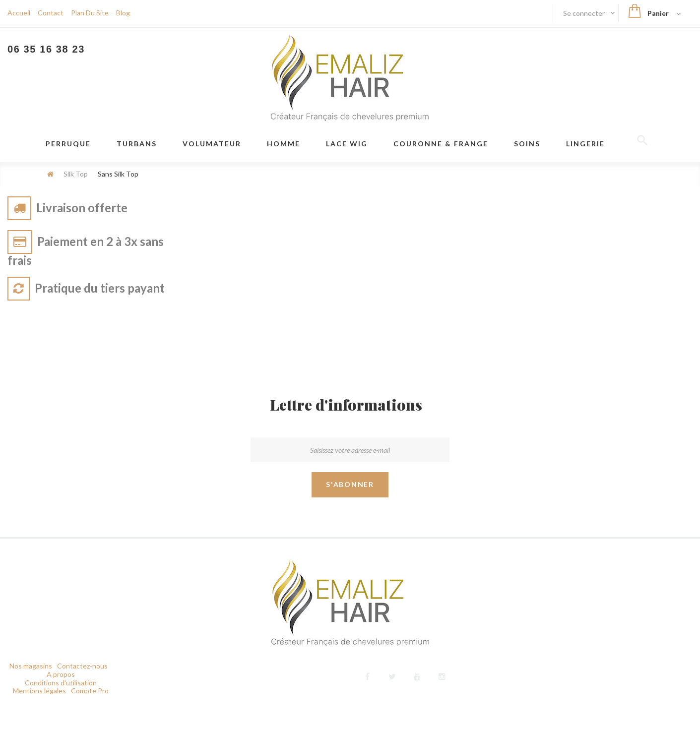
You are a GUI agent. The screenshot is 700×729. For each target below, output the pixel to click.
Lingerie (585, 144)
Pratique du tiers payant (100, 288)
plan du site (90, 13)
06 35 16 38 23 (46, 49)
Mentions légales (39, 691)
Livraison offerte (82, 208)
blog (123, 13)
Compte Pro (90, 691)
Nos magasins (31, 666)
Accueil (19, 13)
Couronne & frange (441, 144)
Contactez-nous (82, 666)
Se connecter (585, 13)
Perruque (68, 144)
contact (51, 13)
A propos (61, 674)
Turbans (137, 144)
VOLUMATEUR (212, 144)
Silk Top (76, 174)
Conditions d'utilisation (61, 683)
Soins (527, 144)
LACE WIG (347, 144)
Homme (284, 144)
